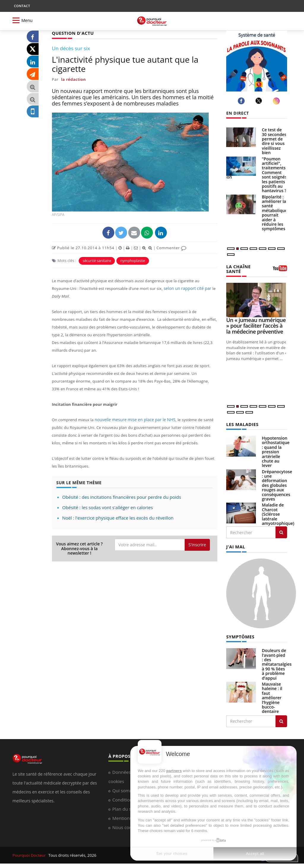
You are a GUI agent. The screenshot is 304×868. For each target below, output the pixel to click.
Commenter (171, 247)
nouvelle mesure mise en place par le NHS (133, 419)
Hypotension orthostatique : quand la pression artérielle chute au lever (276, 451)
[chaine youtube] (280, 270)
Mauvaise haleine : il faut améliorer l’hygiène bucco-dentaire (272, 696)
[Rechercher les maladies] (281, 531)
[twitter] (260, 101)
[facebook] (242, 101)
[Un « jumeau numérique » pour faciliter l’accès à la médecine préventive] (257, 299)
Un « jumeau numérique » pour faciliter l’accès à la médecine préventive (256, 325)
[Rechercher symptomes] (281, 720)
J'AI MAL (235, 546)
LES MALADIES (242, 423)
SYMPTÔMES (240, 635)
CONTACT (22, 6)
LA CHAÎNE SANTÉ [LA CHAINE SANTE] (238, 269)
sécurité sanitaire (97, 260)
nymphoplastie (133, 260)
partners (174, 771)
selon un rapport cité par (186, 288)
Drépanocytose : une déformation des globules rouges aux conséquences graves (277, 484)
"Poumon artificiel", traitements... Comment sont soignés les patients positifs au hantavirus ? (275, 175)
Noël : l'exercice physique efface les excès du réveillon (118, 517)
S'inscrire (197, 544)
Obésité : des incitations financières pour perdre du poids (122, 497)
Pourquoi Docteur (29, 854)
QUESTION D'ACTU (72, 33)
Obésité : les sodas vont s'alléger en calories (108, 507)
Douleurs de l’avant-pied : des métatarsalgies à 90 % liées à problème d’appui (277, 663)
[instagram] (277, 101)
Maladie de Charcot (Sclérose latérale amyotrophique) (278, 513)
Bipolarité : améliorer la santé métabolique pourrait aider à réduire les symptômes (275, 213)
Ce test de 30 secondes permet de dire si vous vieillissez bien (274, 141)
